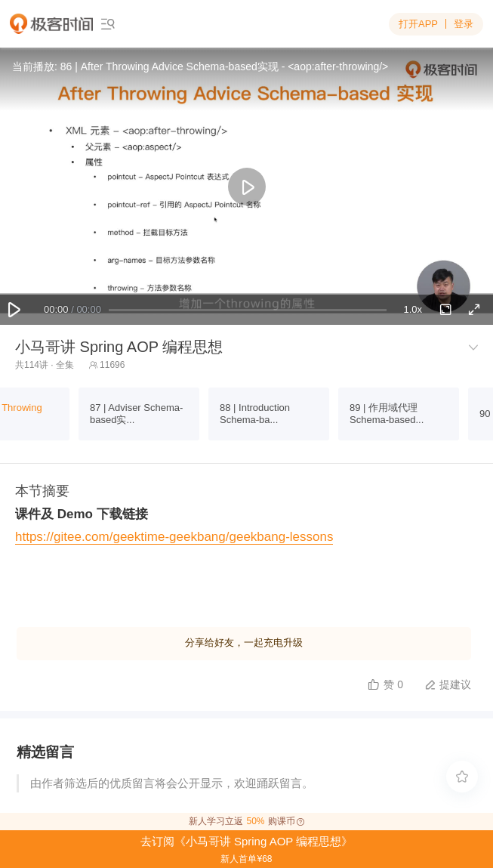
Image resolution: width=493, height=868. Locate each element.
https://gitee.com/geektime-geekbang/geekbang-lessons (174, 537)
